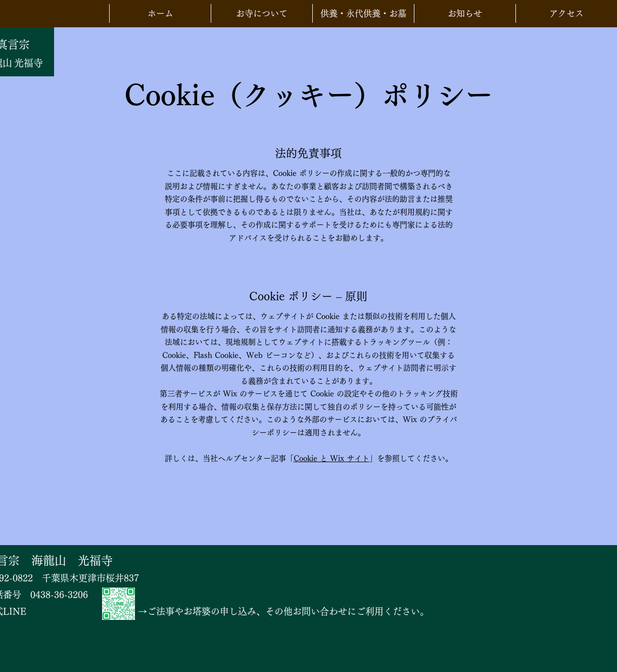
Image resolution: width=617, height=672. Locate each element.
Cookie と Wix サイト (331, 458)
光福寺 (29, 63)
